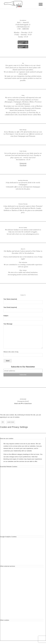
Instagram (23, 163)
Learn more (11, 422)
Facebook (23, 165)
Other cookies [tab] (5, 620)
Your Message (23, 336)
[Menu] (39, 4)
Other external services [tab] (8, 566)
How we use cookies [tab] (7, 438)
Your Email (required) (23, 309)
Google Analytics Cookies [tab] (8, 537)
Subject (23, 318)
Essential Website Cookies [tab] (9, 467)
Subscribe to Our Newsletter (23, 367)
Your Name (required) (23, 301)
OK (3, 422)
